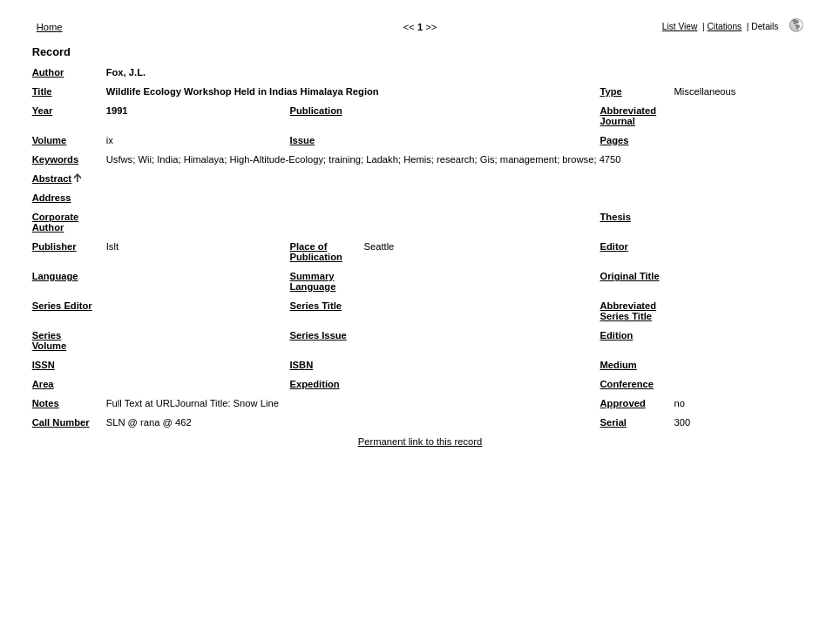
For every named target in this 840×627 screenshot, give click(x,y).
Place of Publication (316, 252)
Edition (617, 335)
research (456, 159)
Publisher (54, 246)
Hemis (417, 159)
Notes (46, 403)
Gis (488, 159)
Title (42, 91)
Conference (627, 384)
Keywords (55, 159)
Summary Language (313, 281)
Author (48, 72)
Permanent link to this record (420, 442)
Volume (50, 140)
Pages (615, 140)
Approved (623, 403)
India (167, 159)
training (345, 159)
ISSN (44, 365)
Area (43, 384)
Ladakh (382, 159)
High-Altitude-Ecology (276, 159)
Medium (619, 365)
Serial (613, 422)
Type (611, 91)
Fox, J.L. (126, 72)
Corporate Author (55, 222)
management (528, 159)
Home (50, 27)
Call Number (61, 422)
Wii (145, 159)
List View (680, 27)
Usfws (119, 159)
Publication (316, 111)
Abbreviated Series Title (629, 311)
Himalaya (204, 159)
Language (55, 276)
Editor (614, 246)
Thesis (616, 217)
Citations (725, 27)
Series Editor (62, 306)
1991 (117, 111)
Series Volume (50, 340)
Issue (303, 140)
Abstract (52, 179)
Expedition (315, 384)
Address (52, 198)
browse (578, 159)
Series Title (316, 306)
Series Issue (318, 335)
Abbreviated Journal (629, 116)
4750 (610, 159)
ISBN (302, 365)
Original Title (630, 276)
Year (43, 111)
